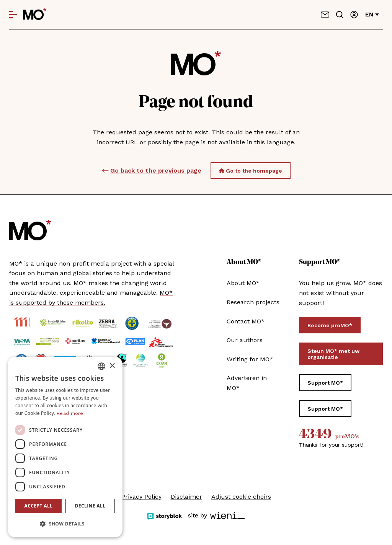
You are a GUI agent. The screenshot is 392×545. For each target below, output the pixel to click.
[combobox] (101, 366)
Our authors (245, 340)
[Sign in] (354, 15)
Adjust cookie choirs (241, 497)
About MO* (243, 283)
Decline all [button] (90, 506)
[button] (65, 524)
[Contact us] (325, 15)
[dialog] (65, 447)
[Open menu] (13, 15)
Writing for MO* (250, 359)
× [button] (112, 366)
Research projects (253, 302)
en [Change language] (372, 14)
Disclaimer (186, 497)
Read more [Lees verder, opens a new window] (70, 413)
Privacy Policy (141, 497)
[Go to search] (340, 15)
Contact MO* (246, 321)
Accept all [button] (39, 506)
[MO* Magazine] (35, 15)
